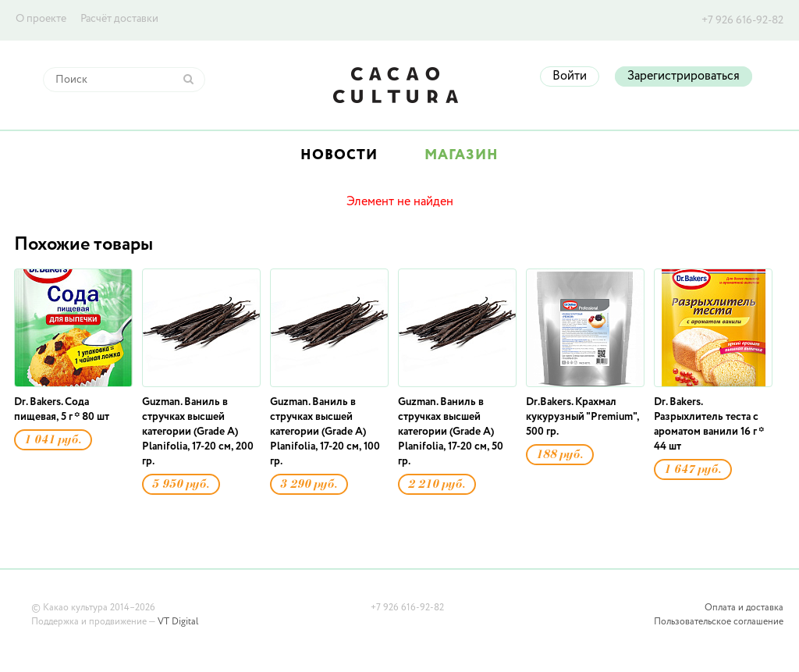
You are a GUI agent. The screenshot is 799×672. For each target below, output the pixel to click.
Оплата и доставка (744, 608)
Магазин (462, 155)
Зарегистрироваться (684, 76)
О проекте (41, 19)
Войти (570, 76)
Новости (339, 155)
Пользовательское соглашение (719, 622)
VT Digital (178, 622)
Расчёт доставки (119, 19)
